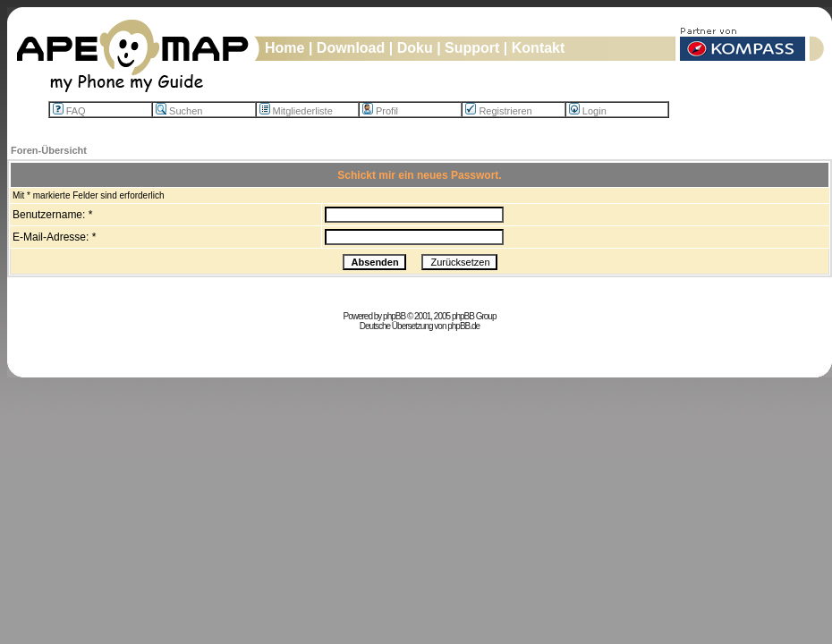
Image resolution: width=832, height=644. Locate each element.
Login (588, 111)
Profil (380, 111)
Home (284, 48)
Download (351, 48)
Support (472, 48)
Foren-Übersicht (49, 150)
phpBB (394, 316)
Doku (415, 48)
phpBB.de (463, 326)
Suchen (179, 111)
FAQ (69, 111)
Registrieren (498, 111)
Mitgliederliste (296, 111)
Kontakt (539, 48)
